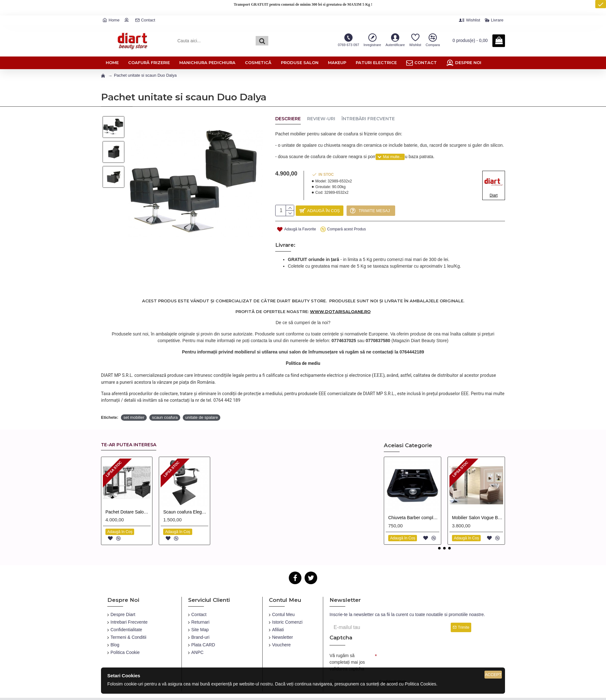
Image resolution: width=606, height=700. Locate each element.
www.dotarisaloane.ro (340, 300)
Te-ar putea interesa (129, 427)
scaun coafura (165, 400)
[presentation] (421, 644)
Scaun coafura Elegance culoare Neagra (186, 494)
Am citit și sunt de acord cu (368, 666)
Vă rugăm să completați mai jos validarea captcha (347, 645)
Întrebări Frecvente (368, 119)
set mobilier (134, 400)
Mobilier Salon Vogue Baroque (478, 500)
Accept (493, 675)
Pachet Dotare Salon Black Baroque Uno (128, 494)
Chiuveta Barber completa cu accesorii (414, 500)
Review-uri (321, 119)
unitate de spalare (202, 400)
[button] (439, 531)
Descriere (288, 119)
